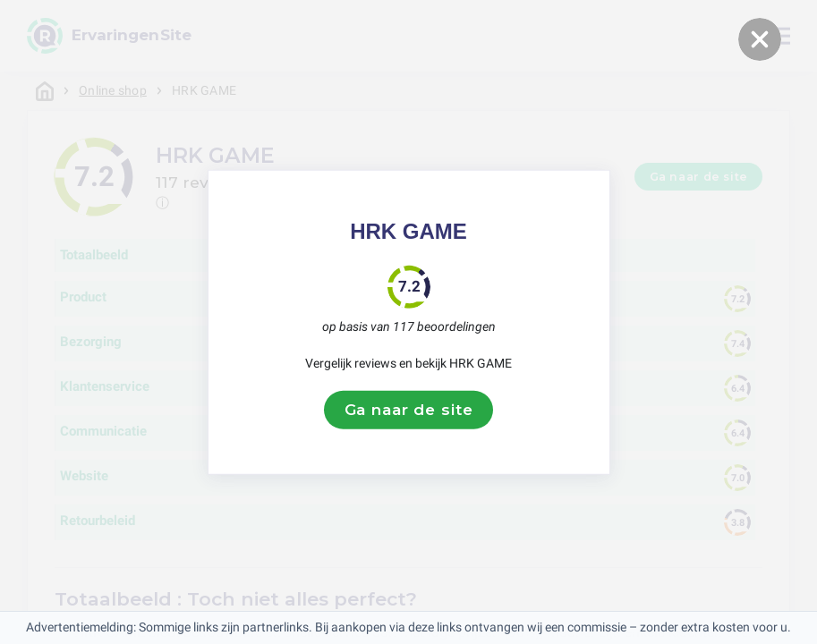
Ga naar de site (409, 410)
